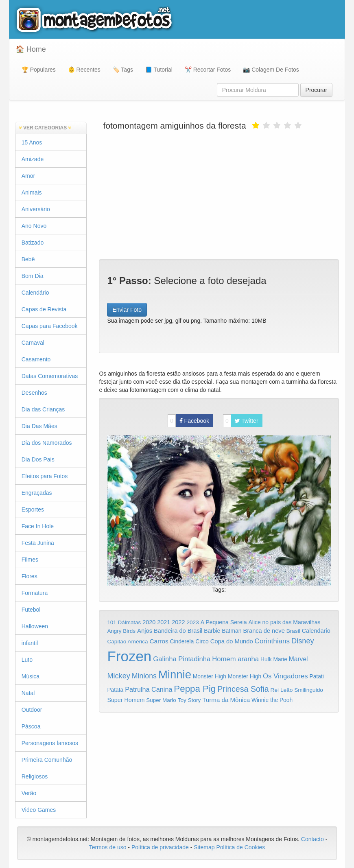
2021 (164, 622)
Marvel (298, 659)
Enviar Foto (127, 310)
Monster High (210, 676)
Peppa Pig (195, 689)
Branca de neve (264, 631)
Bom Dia (33, 276)
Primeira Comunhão (47, 760)
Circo (202, 641)
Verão (29, 793)
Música (31, 676)
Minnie (175, 675)
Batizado (33, 243)
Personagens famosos (50, 743)
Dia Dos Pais (38, 459)
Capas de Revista (44, 309)
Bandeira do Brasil (178, 631)
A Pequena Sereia (224, 622)
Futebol (31, 610)
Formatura (35, 593)
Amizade (33, 159)
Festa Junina (38, 543)
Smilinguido (309, 690)
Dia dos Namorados (47, 443)
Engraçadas (37, 493)
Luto (27, 660)
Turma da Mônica (226, 700)
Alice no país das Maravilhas (285, 622)
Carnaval (33, 343)
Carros (159, 641)
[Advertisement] (219, 194)
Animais (32, 192)
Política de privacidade (160, 847)
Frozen (129, 656)
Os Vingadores (285, 676)
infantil (30, 643)
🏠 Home (31, 49)
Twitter (241, 421)
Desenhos (34, 393)
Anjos (145, 631)
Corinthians (272, 641)
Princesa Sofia (243, 689)
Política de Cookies (241, 847)
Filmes (30, 560)
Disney (303, 641)
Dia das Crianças (43, 409)
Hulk (266, 659)
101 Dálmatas (124, 622)
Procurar (317, 90)
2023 (192, 622)
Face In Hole (38, 526)
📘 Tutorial (159, 70)
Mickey (119, 676)
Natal (28, 693)
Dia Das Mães (39, 426)
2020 (149, 622)
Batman (232, 631)
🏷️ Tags (123, 70)
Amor (28, 176)
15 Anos (32, 142)
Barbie (212, 631)
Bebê (28, 259)
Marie (280, 659)
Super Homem (126, 700)
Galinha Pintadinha (182, 659)
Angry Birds (121, 631)
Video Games (39, 810)
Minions (144, 676)
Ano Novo (34, 226)
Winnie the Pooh (272, 700)
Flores (29, 576)
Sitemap (204, 847)
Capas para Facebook (50, 326)
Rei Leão (282, 690)
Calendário (35, 293)
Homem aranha (235, 659)
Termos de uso (108, 847)
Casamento (36, 359)
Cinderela (182, 642)
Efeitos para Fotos (45, 476)
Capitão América (127, 642)
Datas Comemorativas (50, 376)
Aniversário (36, 209)
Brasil (293, 631)
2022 (178, 622)
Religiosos (35, 776)
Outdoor (32, 710)
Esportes (33, 509)
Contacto (313, 839)
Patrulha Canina (149, 689)
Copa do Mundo (232, 641)
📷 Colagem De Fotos (271, 70)
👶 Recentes (84, 70)
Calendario (316, 631)
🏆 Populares (39, 70)
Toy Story (189, 700)
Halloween (35, 626)
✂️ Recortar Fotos (208, 70)
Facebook (188, 421)
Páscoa (31, 726)
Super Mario (161, 700)
